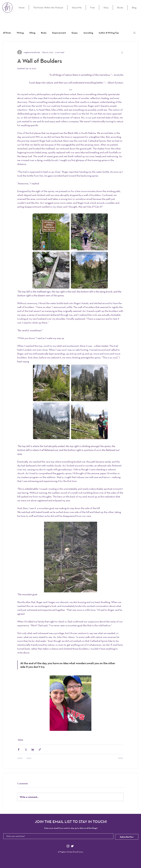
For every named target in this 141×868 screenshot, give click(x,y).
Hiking (32, 33)
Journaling (88, 33)
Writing (20, 33)
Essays (75, 33)
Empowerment (59, 33)
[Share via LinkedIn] (33, 749)
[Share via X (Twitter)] (26, 749)
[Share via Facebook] (19, 749)
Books (44, 33)
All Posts (7, 33)
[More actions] (122, 52)
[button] (134, 33)
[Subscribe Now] (127, 837)
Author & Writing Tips (109, 33)
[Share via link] (40, 749)
